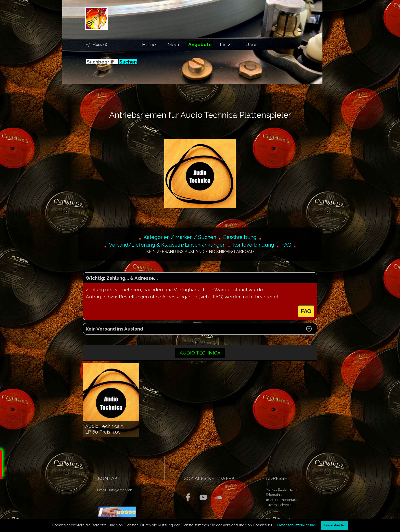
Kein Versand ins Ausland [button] (114, 329)
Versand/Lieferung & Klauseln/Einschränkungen (167, 245)
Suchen (128, 62)
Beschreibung (240, 237)
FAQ (286, 245)
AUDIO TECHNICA (200, 353)
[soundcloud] (218, 497)
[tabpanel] (98, 45)
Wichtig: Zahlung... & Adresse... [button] (122, 278)
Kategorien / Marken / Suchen (180, 237)
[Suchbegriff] (102, 62)
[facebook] (188, 497)
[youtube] (203, 497)
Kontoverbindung (253, 245)
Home (149, 44)
